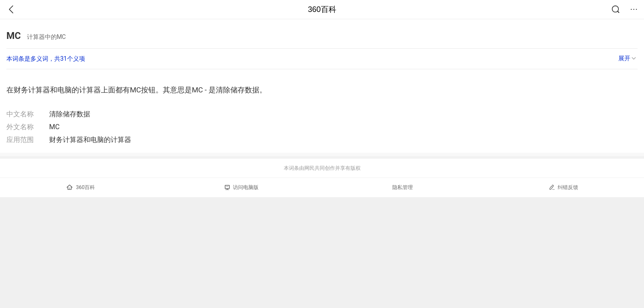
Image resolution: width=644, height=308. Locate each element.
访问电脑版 (242, 187)
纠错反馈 (563, 187)
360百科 (322, 9)
